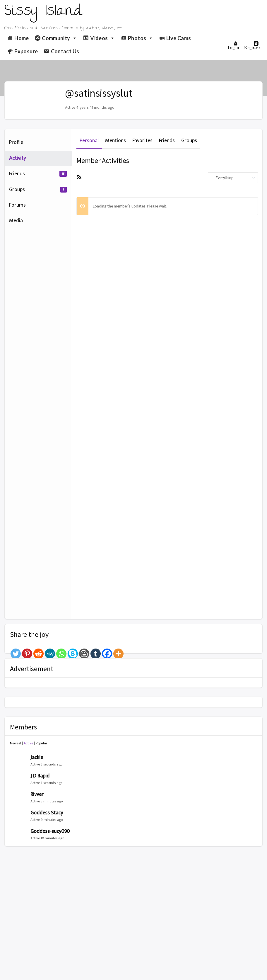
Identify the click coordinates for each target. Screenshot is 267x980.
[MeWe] (50, 654)
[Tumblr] (96, 654)
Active (28, 743)
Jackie (37, 758)
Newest (16, 743)
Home (22, 38)
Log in (233, 46)
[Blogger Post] (84, 654)
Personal (89, 141)
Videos (103, 38)
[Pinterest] (27, 654)
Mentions (115, 141)
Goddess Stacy (47, 813)
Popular (42, 743)
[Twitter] (16, 654)
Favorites (142, 141)
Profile (16, 142)
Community (60, 38)
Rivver (37, 794)
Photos (141, 38)
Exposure (26, 51)
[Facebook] (107, 654)
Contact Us (65, 51)
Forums (17, 205)
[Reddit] (38, 654)
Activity (17, 158)
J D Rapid (40, 776)
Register (252, 46)
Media (16, 221)
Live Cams (179, 38)
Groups (38, 190)
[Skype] (73, 654)
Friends (38, 174)
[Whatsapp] (61, 654)
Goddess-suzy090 (50, 831)
